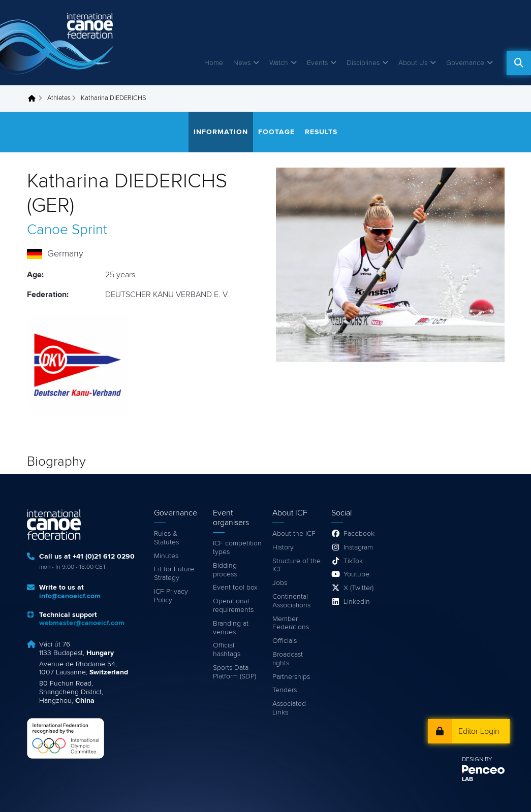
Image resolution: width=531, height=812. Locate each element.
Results (321, 132)
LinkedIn (357, 602)
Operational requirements (233, 606)
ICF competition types (237, 548)
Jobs (280, 583)
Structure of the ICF (296, 565)
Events (317, 63)
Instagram (358, 547)
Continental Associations (291, 601)
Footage (276, 132)
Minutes (166, 556)
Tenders (285, 690)
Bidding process (225, 570)
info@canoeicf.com (70, 596)
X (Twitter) (358, 588)
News (242, 63)
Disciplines (363, 63)
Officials (285, 641)
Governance (465, 63)
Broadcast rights (288, 659)
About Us (413, 63)
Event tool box (235, 588)
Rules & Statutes (166, 538)
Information (221, 132)
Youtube (356, 574)
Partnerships (291, 677)
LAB (467, 779)
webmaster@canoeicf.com (82, 623)
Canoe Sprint (67, 230)
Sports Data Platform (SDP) (235, 672)
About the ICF (294, 534)
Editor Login (479, 731)
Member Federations (291, 623)
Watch (279, 63)
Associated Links (289, 708)
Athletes (59, 98)
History (283, 547)
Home (214, 63)
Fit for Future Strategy (174, 574)
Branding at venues (231, 628)
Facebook (359, 534)
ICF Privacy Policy (171, 596)
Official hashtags (227, 650)
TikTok (353, 561)
